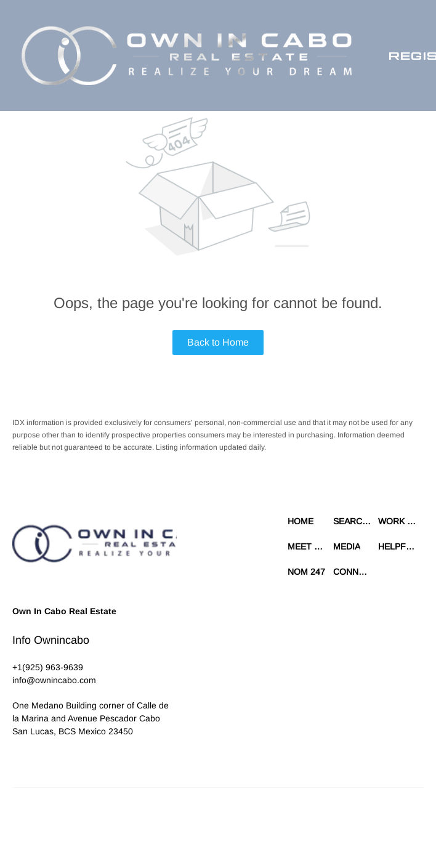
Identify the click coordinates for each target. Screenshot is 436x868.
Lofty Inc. (69, 819)
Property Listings (181, 831)
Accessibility (268, 831)
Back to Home (218, 342)
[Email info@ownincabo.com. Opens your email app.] (54, 680)
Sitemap (229, 831)
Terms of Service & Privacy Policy (209, 819)
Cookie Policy (293, 819)
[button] (187, 55)
